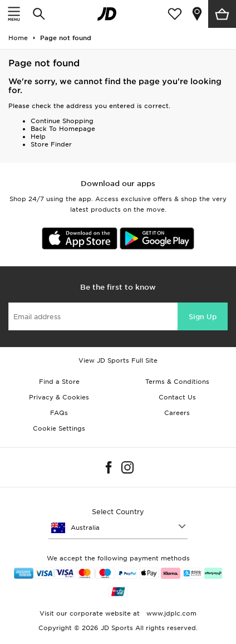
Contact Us (177, 397)
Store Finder (51, 144)
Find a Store (59, 382)
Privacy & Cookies (59, 397)
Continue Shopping (62, 121)
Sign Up (203, 317)
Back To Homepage (63, 129)
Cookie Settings (59, 428)
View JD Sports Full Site (118, 360)
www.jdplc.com (170, 613)
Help (38, 136)
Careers (177, 413)
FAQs (59, 413)
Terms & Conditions (177, 382)
